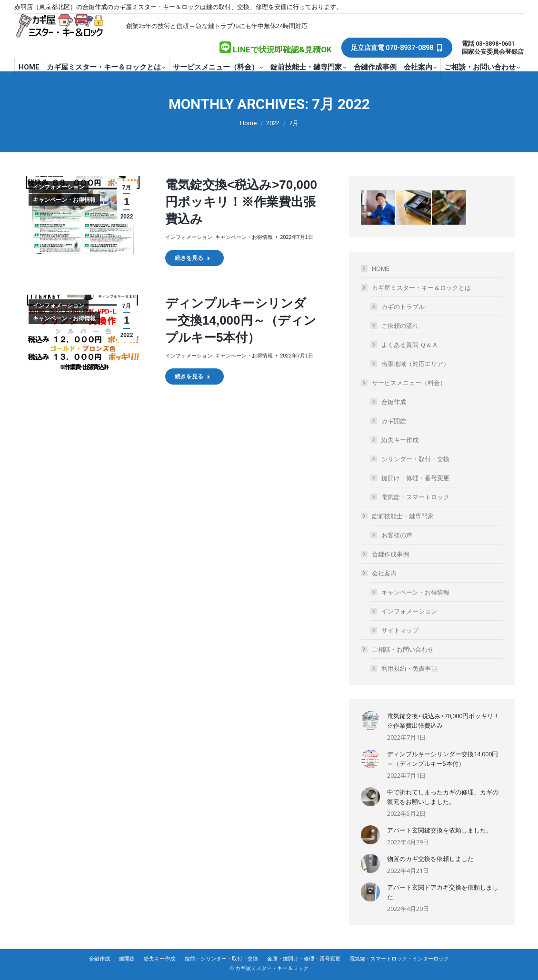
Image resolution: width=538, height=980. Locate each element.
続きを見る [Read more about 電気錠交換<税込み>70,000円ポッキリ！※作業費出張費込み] (193, 258)
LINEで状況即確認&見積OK (282, 49)
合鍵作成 (394, 402)
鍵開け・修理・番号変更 (415, 478)
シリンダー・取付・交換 (415, 459)
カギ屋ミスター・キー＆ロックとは (417, 287)
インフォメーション (59, 187)
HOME (381, 268)
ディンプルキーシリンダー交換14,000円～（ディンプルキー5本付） (241, 320)
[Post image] (370, 721)
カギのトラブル (403, 307)
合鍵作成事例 (390, 554)
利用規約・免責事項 (409, 668)
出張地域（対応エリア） (415, 364)
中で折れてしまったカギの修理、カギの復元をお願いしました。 (443, 797)
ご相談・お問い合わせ (398, 649)
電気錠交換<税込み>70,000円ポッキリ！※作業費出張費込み (241, 202)
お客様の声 (397, 535)
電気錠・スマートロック (415, 497)
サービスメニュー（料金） (404, 383)
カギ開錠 (394, 421)
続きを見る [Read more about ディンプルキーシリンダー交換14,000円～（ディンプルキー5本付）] (193, 376)
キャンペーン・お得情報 (64, 200)
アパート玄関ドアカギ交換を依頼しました (443, 892)
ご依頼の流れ (400, 326)
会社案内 (379, 573)
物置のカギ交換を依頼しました (430, 859)
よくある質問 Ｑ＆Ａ (410, 345)
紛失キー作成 (400, 440)
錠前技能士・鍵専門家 (398, 516)
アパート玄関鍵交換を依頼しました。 (440, 830)
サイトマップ (400, 630)
